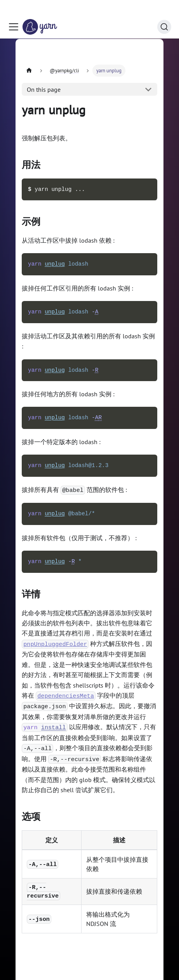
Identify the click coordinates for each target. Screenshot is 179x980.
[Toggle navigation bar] (14, 12)
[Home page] (29, 71)
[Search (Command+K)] (164, 12)
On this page (44, 89)
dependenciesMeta (66, 696)
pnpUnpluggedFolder (55, 644)
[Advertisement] (89, 55)
